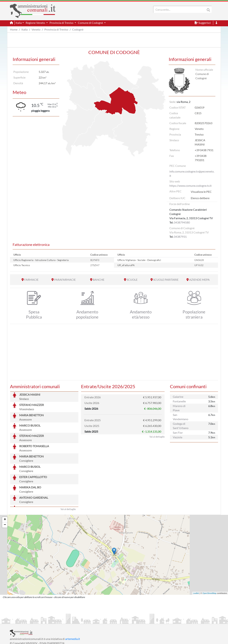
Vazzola (178, 437)
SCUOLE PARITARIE (166, 280)
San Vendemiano (181, 417)
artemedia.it (73, 612)
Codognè (78, 29)
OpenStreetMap (209, 567)
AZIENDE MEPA (199, 280)
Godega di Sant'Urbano (181, 426)
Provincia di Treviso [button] (62, 23)
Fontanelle (179, 401)
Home (14, 29)
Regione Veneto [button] (36, 23)
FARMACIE (31, 280)
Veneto (36, 29)
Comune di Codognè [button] (91, 23)
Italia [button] (19, 23)
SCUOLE (132, 280)
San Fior (178, 433)
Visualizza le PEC (201, 192)
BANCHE (99, 280)
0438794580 (182, 222)
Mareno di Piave (179, 408)
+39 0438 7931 (204, 150)
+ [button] (5, 493)
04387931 (180, 237)
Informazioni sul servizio (25, 621)
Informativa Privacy (54, 621)
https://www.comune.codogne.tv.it (191, 186)
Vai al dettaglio (68, 483)
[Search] (180, 9)
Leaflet (196, 567)
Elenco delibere (200, 198)
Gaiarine (178, 397)
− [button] (5, 498)
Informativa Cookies (80, 621)
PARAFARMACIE (65, 280)
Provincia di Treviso (56, 29)
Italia (24, 29)
